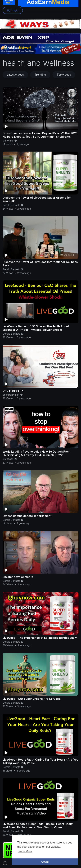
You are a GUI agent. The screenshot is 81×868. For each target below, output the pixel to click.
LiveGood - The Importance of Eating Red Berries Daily (40, 638)
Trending (40, 75)
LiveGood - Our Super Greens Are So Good (32, 699)
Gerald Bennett (13, 205)
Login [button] (13, 10)
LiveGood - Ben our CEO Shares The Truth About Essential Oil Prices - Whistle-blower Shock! (36, 328)
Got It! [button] (45, 862)
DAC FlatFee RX (13, 391)
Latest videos (15, 75)
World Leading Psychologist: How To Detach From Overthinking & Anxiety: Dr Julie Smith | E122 (36, 453)
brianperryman (13, 395)
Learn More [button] (25, 851)
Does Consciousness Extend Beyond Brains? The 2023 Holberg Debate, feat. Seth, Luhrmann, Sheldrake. (40, 135)
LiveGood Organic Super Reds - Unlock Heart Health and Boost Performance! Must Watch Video (38, 826)
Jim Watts (10, 141)
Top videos (64, 75)
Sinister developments (18, 577)
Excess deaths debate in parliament (27, 516)
